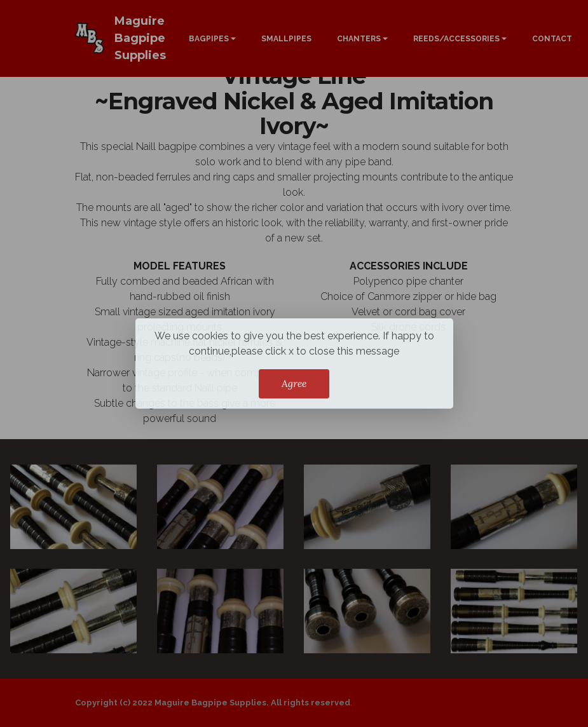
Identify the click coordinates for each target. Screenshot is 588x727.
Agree (294, 383)
